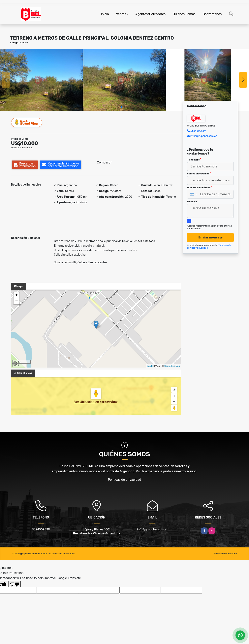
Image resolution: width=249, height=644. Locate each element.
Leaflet (150, 366)
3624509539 (198, 131)
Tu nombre (194, 160)
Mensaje (193, 201)
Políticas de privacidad (124, 480)
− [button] (16, 301)
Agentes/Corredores (150, 14)
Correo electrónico (199, 173)
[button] (121, 107)
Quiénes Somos (184, 14)
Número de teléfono (200, 187)
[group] (41, 80)
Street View (27, 122)
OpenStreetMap (172, 366)
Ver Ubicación (85, 402)
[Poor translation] (15, 584)
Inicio (105, 14)
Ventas (121, 14)
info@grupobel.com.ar (204, 136)
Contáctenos (212, 14)
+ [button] (16, 295)
